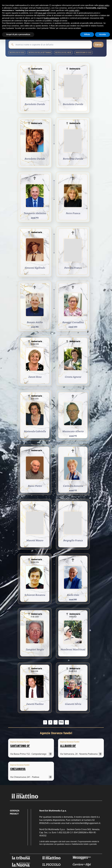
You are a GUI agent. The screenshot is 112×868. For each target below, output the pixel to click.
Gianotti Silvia (73, 704)
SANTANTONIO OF (20, 746)
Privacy (14, 814)
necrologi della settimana (40, 53)
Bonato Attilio (35, 322)
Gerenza (15, 811)
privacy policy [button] (104, 5)
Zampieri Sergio (35, 649)
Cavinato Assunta (73, 486)
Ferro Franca (73, 213)
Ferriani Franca (73, 268)
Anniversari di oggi (84, 53)
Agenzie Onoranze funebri (56, 733)
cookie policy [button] (74, 10)
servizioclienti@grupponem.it (86, 823)
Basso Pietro (35, 486)
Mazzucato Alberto (73, 431)
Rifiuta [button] (87, 34)
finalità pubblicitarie (51, 18)
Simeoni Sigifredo (35, 268)
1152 (61, 722)
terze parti (42, 13)
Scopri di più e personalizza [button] (18, 34)
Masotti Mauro (35, 540)
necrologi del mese (63, 53)
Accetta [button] (102, 34)
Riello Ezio (73, 595)
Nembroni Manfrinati (73, 649)
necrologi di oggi (17, 53)
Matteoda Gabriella (35, 431)
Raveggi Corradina (73, 322)
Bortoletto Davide (35, 104)
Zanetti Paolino (35, 704)
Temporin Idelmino (35, 213)
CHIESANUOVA (18, 769)
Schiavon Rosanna (35, 595)
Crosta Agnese (73, 377)
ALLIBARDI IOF (68, 746)
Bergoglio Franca (73, 540)
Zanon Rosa (35, 377)
